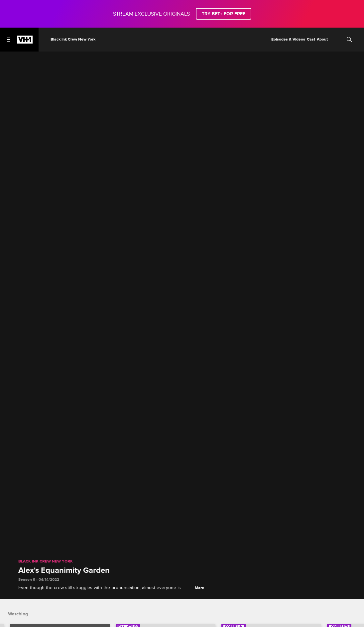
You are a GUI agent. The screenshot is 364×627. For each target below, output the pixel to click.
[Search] (349, 40)
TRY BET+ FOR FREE (224, 14)
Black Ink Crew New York (46, 562)
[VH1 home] (25, 42)
